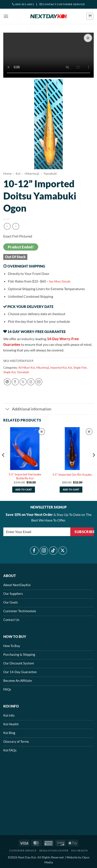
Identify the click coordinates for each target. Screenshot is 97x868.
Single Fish (80, 368)
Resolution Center (54, 850)
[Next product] (7, 226)
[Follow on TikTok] (53, 551)
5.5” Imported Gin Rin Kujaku (72, 475)
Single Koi (9, 372)
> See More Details (59, 281)
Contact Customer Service (62, 4)
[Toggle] (8, 409)
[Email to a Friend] (39, 382)
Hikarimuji (32, 174)
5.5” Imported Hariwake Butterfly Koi (25, 476)
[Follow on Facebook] (34, 551)
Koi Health (79, 850)
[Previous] (3, 464)
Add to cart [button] (24, 489)
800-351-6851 (23, 4)
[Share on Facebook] (15, 382)
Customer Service (23, 850)
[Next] (94, 464)
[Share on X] (23, 382)
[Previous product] (16, 226)
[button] (6, 16)
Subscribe (84, 532)
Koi (18, 174)
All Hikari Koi (27, 368)
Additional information (27, 409)
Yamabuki (50, 174)
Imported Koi (58, 368)
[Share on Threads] (31, 382)
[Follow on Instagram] (44, 551)
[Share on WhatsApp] (7, 382)
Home (7, 174)
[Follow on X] (63, 551)
